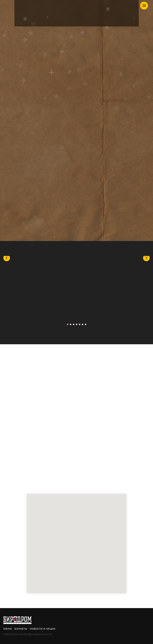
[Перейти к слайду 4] (77, 324)
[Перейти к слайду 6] (83, 324)
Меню (8, 629)
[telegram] (36, 484)
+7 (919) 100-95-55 (67, 422)
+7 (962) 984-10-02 (91, 427)
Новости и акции (43, 629)
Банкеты (21, 629)
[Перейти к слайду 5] (80, 324)
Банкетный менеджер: (54, 427)
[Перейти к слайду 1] (68, 324)
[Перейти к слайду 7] (86, 324)
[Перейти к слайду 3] (74, 324)
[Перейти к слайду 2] (71, 324)
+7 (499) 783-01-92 (73, 417)
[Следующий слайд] (146, 288)
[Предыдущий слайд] (7, 288)
